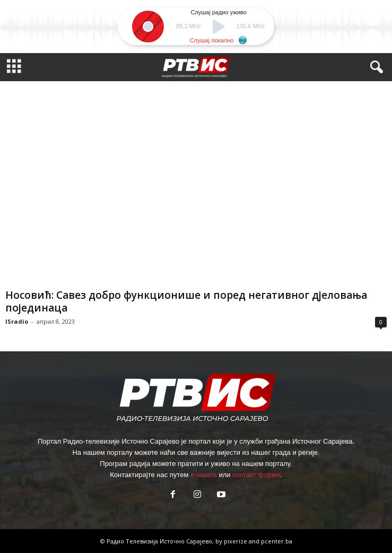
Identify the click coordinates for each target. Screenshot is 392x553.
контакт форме (256, 475)
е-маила (204, 475)
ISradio (17, 321)
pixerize (236, 541)
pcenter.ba (277, 541)
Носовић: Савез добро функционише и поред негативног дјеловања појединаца (186, 301)
